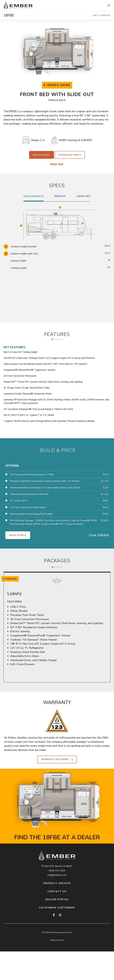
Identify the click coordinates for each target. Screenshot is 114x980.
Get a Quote (102, 15)
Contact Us (57, 891)
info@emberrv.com (57, 875)
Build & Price (41, 155)
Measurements (34, 196)
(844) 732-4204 (57, 871)
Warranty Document (57, 759)
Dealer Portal (57, 899)
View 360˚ (57, 164)
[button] (109, 5)
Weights (60, 196)
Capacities (83, 196)
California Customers (57, 908)
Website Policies (57, 940)
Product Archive (57, 883)
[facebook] (54, 915)
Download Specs (70, 155)
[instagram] (60, 915)
